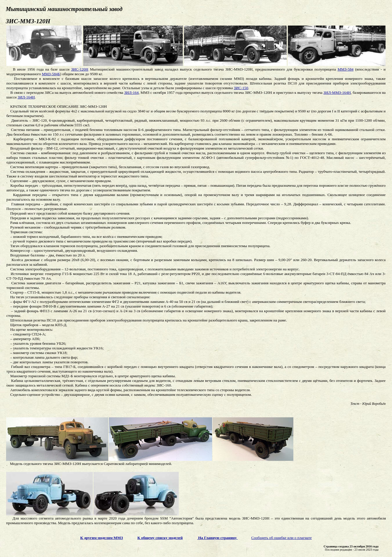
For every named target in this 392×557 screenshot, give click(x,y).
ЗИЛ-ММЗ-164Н (337, 92)
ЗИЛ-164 (131, 92)
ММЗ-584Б (51, 74)
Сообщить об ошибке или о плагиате (282, 538)
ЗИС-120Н (80, 69)
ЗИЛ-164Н (26, 97)
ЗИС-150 (241, 88)
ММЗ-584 (345, 69)
